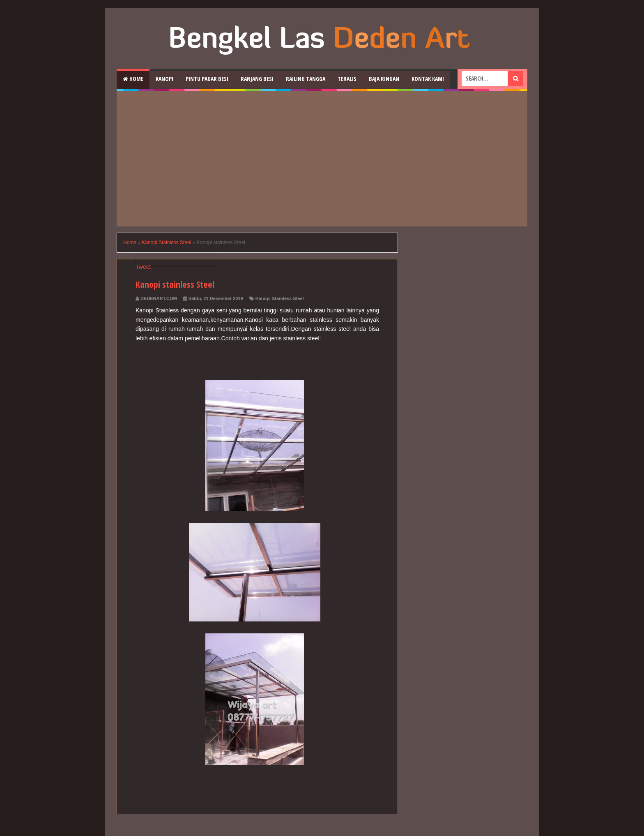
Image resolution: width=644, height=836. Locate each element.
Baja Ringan (384, 79)
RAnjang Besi (257, 79)
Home (133, 79)
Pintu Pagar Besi (207, 79)
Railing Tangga (306, 79)
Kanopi (164, 79)
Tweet (143, 267)
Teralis (347, 79)
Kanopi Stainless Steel (280, 298)
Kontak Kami (428, 79)
